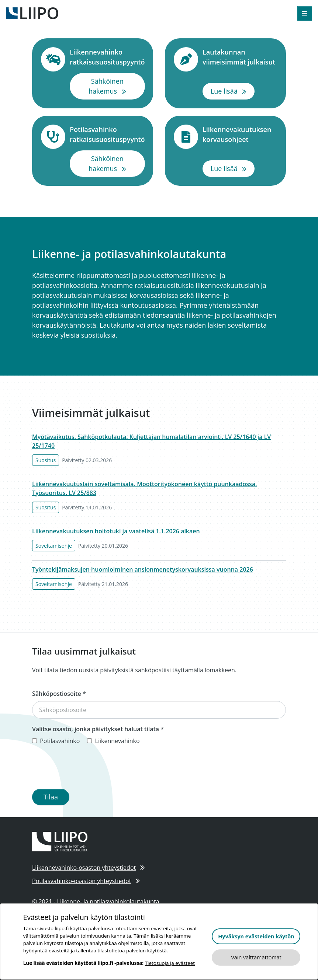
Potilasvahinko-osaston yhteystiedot (86, 881)
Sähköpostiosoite (59, 694)
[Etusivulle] (32, 13)
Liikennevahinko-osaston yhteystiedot (88, 868)
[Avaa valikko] (305, 13)
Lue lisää (233, 91)
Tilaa (51, 797)
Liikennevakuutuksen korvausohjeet (240, 134)
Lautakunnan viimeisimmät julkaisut (240, 57)
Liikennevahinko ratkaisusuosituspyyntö (107, 57)
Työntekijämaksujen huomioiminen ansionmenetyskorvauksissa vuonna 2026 (143, 569)
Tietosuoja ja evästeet (170, 963)
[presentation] (88, 768)
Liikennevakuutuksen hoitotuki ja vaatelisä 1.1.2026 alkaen (116, 531)
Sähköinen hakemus (117, 86)
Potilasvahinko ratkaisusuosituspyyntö (107, 134)
